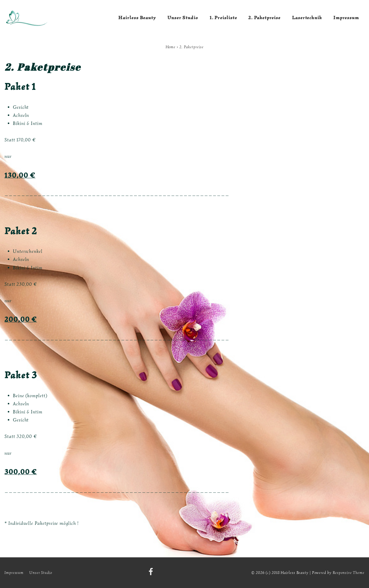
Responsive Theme (349, 573)
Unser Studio (183, 18)
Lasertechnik (307, 18)
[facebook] (152, 574)
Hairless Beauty (137, 18)
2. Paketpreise (264, 18)
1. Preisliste (223, 18)
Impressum (346, 18)
